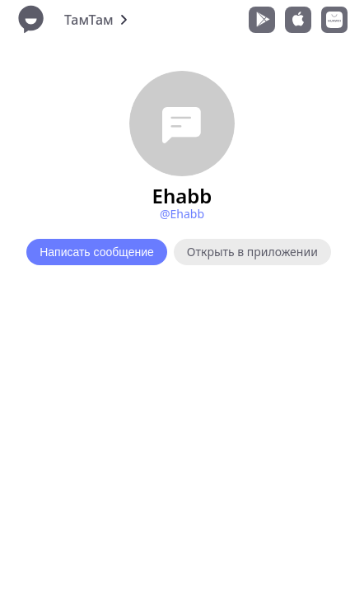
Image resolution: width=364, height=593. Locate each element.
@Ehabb (182, 214)
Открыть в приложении (252, 252)
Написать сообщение (97, 252)
